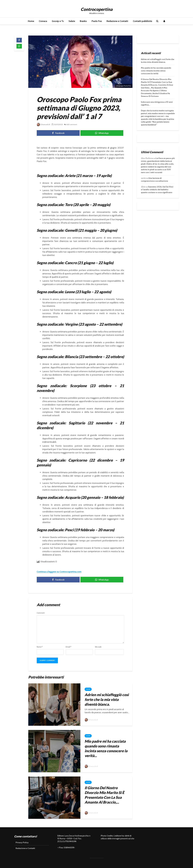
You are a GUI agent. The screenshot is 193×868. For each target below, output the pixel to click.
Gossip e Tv (58, 21)
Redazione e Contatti (117, 21)
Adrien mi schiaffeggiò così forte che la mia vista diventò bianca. (107, 699)
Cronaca (43, 21)
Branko (83, 21)
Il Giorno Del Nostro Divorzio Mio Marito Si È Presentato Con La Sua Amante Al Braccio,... (104, 795)
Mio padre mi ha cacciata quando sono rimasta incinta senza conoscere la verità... (106, 748)
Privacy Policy (22, 842)
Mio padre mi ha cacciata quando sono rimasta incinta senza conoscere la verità (156, 71)
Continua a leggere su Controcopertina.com (59, 572)
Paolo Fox (97, 21)
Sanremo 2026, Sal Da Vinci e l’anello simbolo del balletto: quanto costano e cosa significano (157, 190)
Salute (72, 21)
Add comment (72, 124)
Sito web (98, 647)
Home (31, 21)
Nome (40, 647)
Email (68, 647)
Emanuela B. (44, 124)
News (88, 689)
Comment (41, 613)
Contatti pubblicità (142, 21)
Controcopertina (97, 9)
